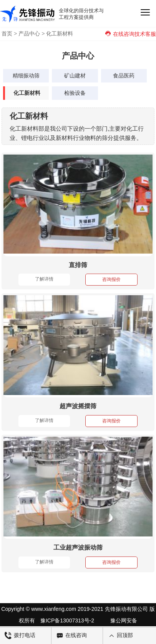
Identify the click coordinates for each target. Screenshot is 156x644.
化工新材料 (60, 34)
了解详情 (44, 279)
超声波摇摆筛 (78, 406)
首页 (7, 34)
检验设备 (75, 93)
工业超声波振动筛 (78, 547)
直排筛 (78, 265)
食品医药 (124, 76)
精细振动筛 (26, 76)
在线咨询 (71, 636)
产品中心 (29, 34)
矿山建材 (75, 76)
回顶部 (120, 636)
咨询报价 (111, 279)
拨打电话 (20, 636)
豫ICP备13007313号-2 (67, 620)
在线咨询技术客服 (130, 34)
